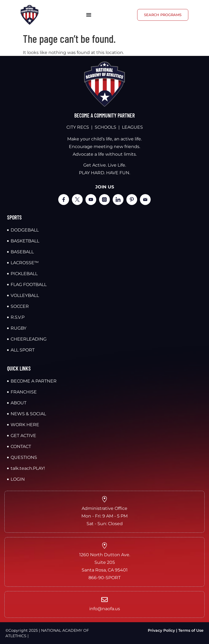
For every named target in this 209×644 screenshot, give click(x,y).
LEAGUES (132, 127)
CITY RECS (78, 127)
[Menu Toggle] (89, 15)
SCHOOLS (105, 127)
